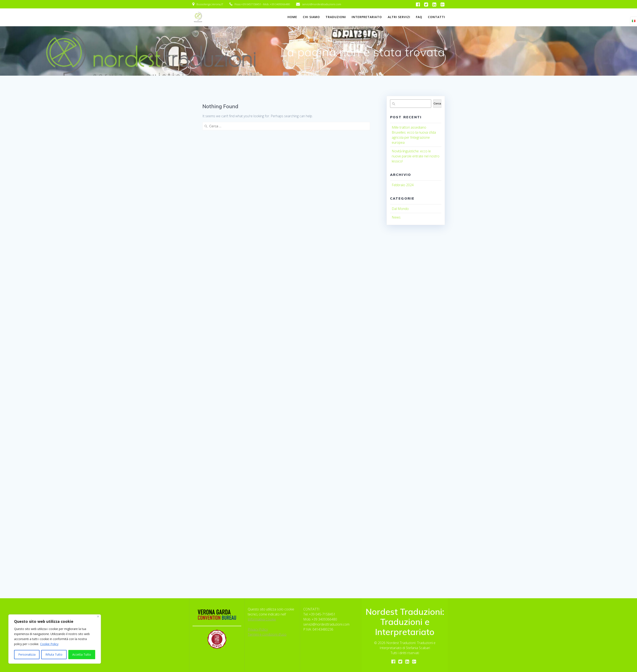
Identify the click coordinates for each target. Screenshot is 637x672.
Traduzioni (336, 17)
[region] (55, 639)
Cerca (437, 103)
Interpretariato (367, 17)
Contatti (437, 17)
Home (292, 17)
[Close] (98, 616)
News (396, 217)
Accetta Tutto (82, 654)
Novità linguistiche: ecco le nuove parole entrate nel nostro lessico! (416, 156)
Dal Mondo (400, 209)
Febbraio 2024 (403, 185)
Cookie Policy (49, 644)
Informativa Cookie (262, 619)
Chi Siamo (311, 17)
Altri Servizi (399, 17)
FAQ (419, 17)
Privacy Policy (258, 629)
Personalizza (27, 654)
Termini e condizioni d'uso (267, 634)
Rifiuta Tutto (54, 654)
